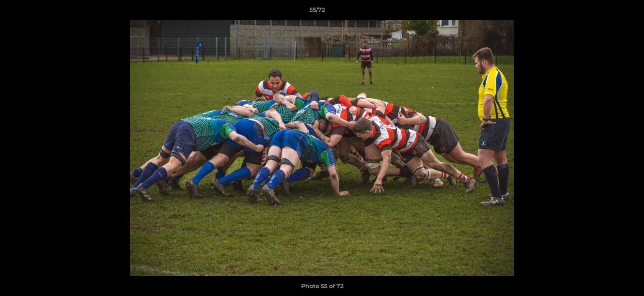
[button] (609, 12)
